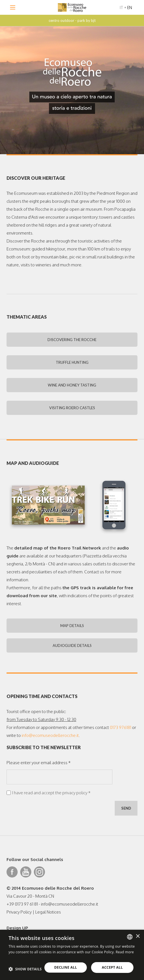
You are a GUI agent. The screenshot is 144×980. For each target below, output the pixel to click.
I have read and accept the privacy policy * (51, 793)
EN (130, 8)
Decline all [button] (66, 967)
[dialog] (72, 955)
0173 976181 (121, 727)
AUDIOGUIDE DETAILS (72, 645)
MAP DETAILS (72, 626)
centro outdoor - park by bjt (72, 20)
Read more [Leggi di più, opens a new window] (125, 952)
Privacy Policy (19, 912)
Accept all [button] (112, 967)
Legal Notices (48, 912)
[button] (25, 969)
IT (122, 8)
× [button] (138, 936)
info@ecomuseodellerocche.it (50, 735)
